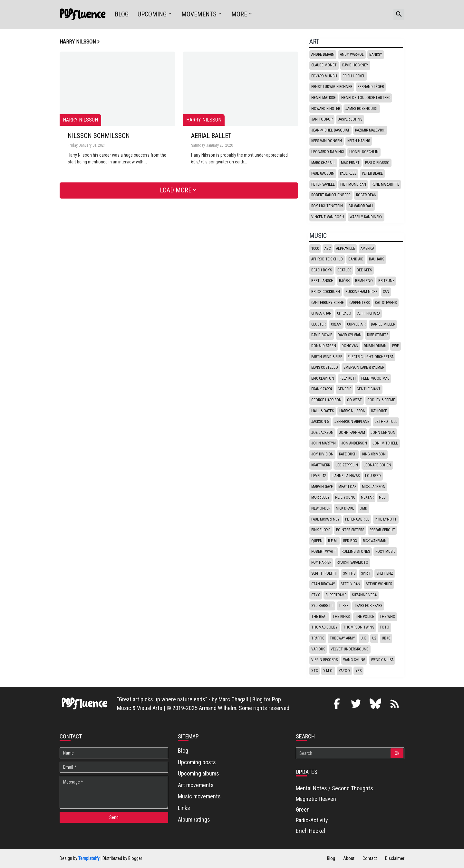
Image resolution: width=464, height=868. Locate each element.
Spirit (366, 573)
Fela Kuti (348, 378)
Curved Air (356, 324)
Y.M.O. (328, 671)
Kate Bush (348, 454)
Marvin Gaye (322, 487)
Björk (344, 281)
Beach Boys (322, 270)
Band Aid (356, 259)
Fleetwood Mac (375, 378)
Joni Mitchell (385, 443)
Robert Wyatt (324, 551)
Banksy (376, 54)
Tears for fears (368, 606)
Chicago (344, 313)
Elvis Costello (325, 367)
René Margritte (385, 184)
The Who (387, 617)
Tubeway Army (342, 638)
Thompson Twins (359, 627)
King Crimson (374, 454)
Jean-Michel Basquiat (330, 130)
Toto (384, 627)
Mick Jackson (374, 487)
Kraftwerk (321, 465)
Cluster (318, 324)
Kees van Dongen (327, 141)
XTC (314, 671)
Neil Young (345, 497)
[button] (399, 15)
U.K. (364, 638)
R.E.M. (333, 541)
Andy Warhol (352, 54)
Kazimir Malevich (370, 130)
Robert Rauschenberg (331, 195)
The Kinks (341, 617)
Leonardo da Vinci (328, 152)
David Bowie (322, 335)
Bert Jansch (322, 281)
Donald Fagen (324, 346)
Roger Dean (366, 195)
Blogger (135, 858)
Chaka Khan (321, 313)
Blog (122, 14)
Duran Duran (375, 346)
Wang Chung (354, 660)
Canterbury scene (328, 303)
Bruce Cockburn (326, 292)
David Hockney (355, 65)
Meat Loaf (347, 487)
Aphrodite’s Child (327, 259)
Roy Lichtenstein (327, 206)
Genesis (344, 389)
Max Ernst (350, 163)
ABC (328, 249)
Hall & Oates (323, 411)
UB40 (386, 638)
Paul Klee (348, 173)
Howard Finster (326, 109)
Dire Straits (378, 335)
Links (184, 808)
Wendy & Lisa (382, 660)
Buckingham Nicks (361, 292)
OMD (363, 508)
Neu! (383, 497)
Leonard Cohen (377, 465)
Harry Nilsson (352, 411)
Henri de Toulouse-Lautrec (366, 98)
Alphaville (346, 249)
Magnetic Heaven (316, 799)
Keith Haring (359, 141)
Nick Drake (345, 508)
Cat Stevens (386, 303)
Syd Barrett (322, 606)
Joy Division (322, 454)
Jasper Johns (350, 119)
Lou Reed (373, 476)
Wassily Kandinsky (366, 217)
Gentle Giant (369, 389)
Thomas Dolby (324, 627)
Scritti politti (324, 573)
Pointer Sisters (350, 530)
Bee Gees (364, 270)
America (367, 249)
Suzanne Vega (364, 595)
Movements (199, 14)
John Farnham (352, 433)
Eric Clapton (323, 378)
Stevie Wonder (379, 584)
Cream (336, 324)
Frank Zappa (322, 389)
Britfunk (386, 281)
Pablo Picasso (377, 163)
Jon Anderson (354, 443)
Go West (354, 400)
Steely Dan (350, 584)
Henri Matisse (324, 98)
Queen (317, 541)
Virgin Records (324, 660)
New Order (321, 508)
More (239, 14)
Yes (358, 671)
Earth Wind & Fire (327, 357)
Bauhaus (377, 259)
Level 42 (319, 476)
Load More (176, 190)
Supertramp (336, 595)
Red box (350, 541)
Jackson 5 (320, 422)
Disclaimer (395, 858)
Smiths (349, 573)
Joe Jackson (322, 433)
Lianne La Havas (346, 476)
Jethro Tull (386, 422)
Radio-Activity (312, 820)
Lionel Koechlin (364, 152)
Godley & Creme (381, 400)
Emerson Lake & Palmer (364, 367)
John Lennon (383, 433)
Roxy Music (385, 551)
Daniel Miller (383, 324)
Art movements (196, 785)
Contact (370, 858)
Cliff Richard (368, 313)
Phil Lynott (386, 519)
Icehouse (379, 411)
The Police (365, 617)
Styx (316, 595)
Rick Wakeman (375, 541)
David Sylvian (350, 335)
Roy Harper (321, 562)
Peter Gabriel (357, 519)
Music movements (199, 796)
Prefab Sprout (382, 530)
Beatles (344, 270)
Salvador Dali (361, 206)
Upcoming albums (198, 773)
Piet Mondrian (353, 184)
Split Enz (385, 573)
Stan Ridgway (323, 584)
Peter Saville (323, 184)
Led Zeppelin (347, 465)
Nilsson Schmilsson (99, 136)
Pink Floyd (321, 530)
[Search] (344, 753)
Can (386, 292)
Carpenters (359, 303)
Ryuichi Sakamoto (353, 562)
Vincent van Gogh (328, 217)
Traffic (318, 638)
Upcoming (152, 14)
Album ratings (194, 819)
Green (303, 809)
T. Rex (344, 606)
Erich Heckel (354, 76)
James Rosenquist (362, 109)
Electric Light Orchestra (371, 357)
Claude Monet (324, 65)
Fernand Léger (371, 87)
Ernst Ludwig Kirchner (332, 87)
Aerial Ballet (211, 136)
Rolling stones (356, 551)
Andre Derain (323, 54)
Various (318, 649)
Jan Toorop (322, 119)
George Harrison (326, 400)
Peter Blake (372, 173)
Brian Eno (364, 281)
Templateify (89, 858)
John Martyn (324, 443)
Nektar (367, 497)
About (349, 858)
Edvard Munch (324, 76)
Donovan (350, 346)
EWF (396, 346)
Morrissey (320, 497)
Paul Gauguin (323, 173)
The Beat (319, 617)
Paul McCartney (325, 519)
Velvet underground (350, 649)
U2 (374, 638)
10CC (315, 249)
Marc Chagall (323, 163)
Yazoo (344, 671)
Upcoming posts (197, 762)
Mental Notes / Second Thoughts (334, 788)
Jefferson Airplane (352, 422)
